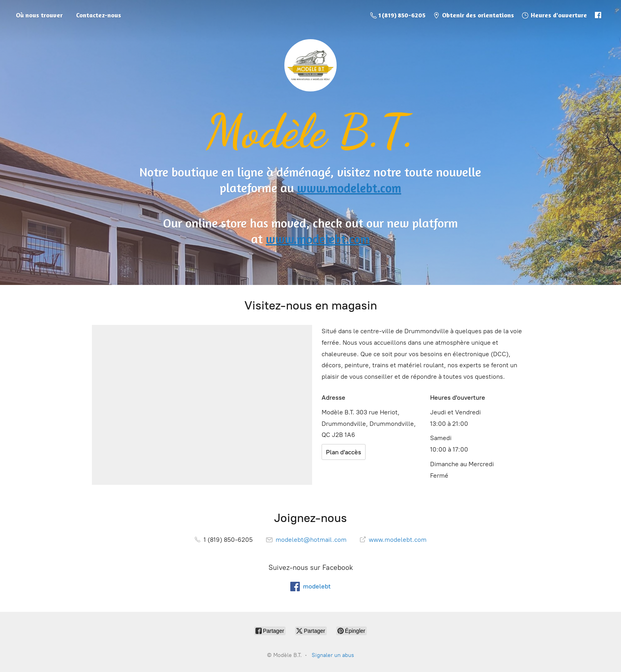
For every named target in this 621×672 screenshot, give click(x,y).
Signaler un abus (333, 655)
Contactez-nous (99, 15)
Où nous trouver (39, 15)
